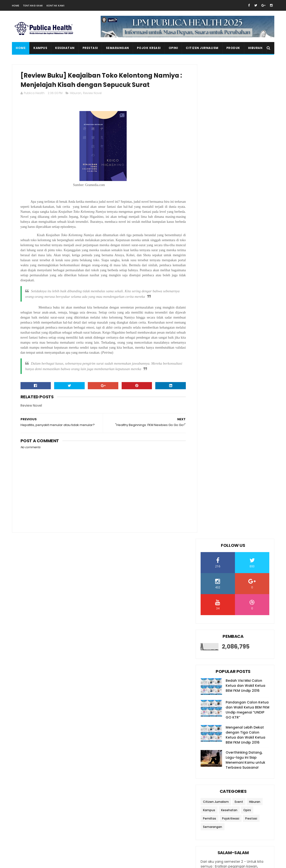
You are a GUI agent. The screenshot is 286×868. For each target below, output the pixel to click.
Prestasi (90, 48)
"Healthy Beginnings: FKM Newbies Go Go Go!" (232, 507)
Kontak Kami (56, 6)
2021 (210, 639)
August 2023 (221, 493)
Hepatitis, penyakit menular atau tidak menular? (234, 529)
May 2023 (219, 598)
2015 (210, 678)
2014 (210, 684)
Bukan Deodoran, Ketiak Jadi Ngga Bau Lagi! (235, 539)
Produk (233, 48)
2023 (210, 461)
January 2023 (223, 624)
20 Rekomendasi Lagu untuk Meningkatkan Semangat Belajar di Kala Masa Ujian (244, 794)
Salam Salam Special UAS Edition (244, 833)
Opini (173, 48)
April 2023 (219, 604)
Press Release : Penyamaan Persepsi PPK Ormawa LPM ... (236, 550)
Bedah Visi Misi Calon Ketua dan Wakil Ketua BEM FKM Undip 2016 (245, 211)
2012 (210, 697)
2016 (210, 671)
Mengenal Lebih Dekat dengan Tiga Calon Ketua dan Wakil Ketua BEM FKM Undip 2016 (245, 260)
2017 (210, 665)
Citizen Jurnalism (202, 48)
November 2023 (225, 474)
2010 (210, 710)
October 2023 (223, 480)
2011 (209, 704)
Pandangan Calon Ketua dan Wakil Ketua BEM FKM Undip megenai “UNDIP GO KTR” (247, 235)
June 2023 (219, 591)
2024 (211, 455)
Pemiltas (210, 344)
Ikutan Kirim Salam (218, 745)
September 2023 (225, 487)
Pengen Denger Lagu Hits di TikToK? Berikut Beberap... (235, 581)
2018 (210, 658)
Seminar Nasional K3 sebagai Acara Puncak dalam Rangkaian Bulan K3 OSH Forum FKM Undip (244, 816)
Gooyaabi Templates (94, 862)
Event (239, 327)
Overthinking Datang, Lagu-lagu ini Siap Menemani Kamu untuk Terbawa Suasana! (245, 285)
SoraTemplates (41, 862)
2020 (211, 645)
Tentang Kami (33, 6)
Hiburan (255, 48)
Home (16, 6)
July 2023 (219, 500)
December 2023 (225, 467)
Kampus (40, 48)
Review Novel (92, 104)
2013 (210, 691)
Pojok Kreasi (149, 48)
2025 (210, 448)
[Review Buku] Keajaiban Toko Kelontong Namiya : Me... (237, 518)
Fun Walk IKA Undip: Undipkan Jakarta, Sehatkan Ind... (235, 560)
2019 (210, 652)
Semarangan (117, 48)
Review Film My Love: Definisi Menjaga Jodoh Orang (235, 571)
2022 (210, 632)
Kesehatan (65, 48)
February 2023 (223, 617)
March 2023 (221, 611)
